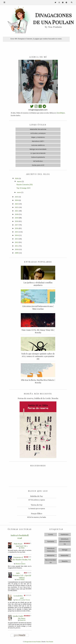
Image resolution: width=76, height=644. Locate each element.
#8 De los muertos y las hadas (37, 517)
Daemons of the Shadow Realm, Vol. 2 (22, 559)
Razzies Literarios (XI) (25, 184)
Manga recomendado (38, 149)
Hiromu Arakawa (21, 564)
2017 (17, 225)
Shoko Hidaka (20, 580)
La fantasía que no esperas (37, 509)
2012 (17, 242)
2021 (17, 211)
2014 (17, 235)
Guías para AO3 (38, 165)
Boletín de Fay (37, 496)
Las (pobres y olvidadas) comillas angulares (38, 284)
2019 (17, 218)
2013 (17, 239)
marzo (19, 181)
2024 (17, 200)
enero (19, 192)
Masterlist (65, 555)
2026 (17, 178)
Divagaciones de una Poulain (32, 642)
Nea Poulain (50, 642)
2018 (17, 221)
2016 (17, 228)
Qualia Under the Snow (19, 617)
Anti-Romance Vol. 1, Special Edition (22, 575)
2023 (17, 204)
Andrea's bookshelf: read (20, 537)
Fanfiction (65, 535)
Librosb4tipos (60, 113)
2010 (17, 249)
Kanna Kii (23, 620)
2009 (17, 253)
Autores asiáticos (38, 145)
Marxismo (51, 555)
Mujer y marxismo (38, 137)
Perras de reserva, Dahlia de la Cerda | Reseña (38, 398)
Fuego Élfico (37, 513)
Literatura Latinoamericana (65, 542)
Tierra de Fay (37, 505)
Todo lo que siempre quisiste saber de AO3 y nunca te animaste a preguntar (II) (38, 356)
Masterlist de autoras (38, 129)
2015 (17, 232)
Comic (51, 535)
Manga (65, 550)
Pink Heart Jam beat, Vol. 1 (21, 545)
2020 (17, 214)
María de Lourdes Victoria (23, 600)
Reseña (65, 561)
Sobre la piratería (38, 157)
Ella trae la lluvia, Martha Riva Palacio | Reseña (38, 381)
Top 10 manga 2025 (23, 188)
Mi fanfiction (38, 161)
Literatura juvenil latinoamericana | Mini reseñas (38, 307)
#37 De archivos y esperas (37, 500)
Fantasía (51, 542)
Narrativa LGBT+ (38, 141)
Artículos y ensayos (38, 133)
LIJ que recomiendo (38, 153)
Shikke (23, 548)
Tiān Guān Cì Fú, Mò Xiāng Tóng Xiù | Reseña (38, 331)
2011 (17, 246)
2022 (17, 207)
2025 (17, 197)
